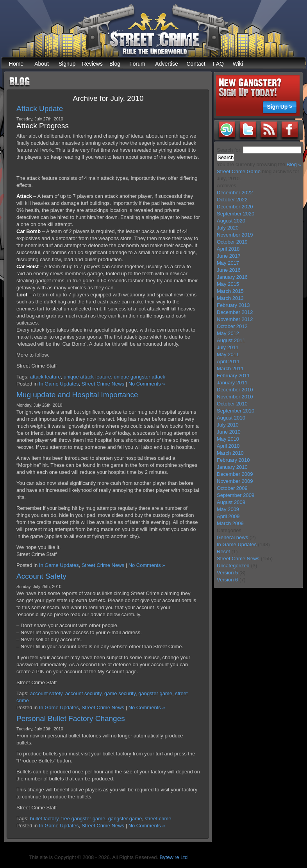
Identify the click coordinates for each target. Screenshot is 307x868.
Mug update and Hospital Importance (77, 395)
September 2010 (236, 411)
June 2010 (229, 432)
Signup (67, 64)
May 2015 (228, 284)
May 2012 (228, 333)
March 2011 (230, 369)
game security (120, 693)
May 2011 (228, 354)
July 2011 (228, 347)
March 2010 (230, 453)
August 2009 (231, 502)
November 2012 (235, 319)
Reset (223, 551)
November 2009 (235, 481)
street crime (158, 819)
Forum (137, 64)
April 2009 (228, 516)
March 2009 (230, 523)
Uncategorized (233, 566)
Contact (196, 64)
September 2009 (236, 495)
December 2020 (235, 207)
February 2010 (233, 460)
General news (232, 537)
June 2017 (229, 256)
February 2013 (233, 305)
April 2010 (228, 446)
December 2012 (235, 312)
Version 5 (227, 573)
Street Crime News (103, 384)
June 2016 (229, 270)
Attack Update (40, 108)
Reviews (92, 64)
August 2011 (231, 340)
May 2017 (228, 263)
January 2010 (232, 467)
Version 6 (227, 580)
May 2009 (228, 509)
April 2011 (228, 361)
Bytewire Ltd (174, 857)
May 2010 (228, 439)
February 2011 (233, 376)
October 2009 (232, 488)
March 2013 (230, 298)
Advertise (166, 64)
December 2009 (235, 474)
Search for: (229, 150)
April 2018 (228, 249)
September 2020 (236, 214)
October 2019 (232, 242)
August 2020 (231, 221)
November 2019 (235, 235)
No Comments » (147, 384)
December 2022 (235, 193)
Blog (115, 64)
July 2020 (228, 228)
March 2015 (230, 291)
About (42, 64)
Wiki (238, 64)
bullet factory (44, 819)
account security (83, 693)
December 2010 (235, 390)
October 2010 (232, 404)
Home (16, 64)
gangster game (155, 693)
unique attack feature (87, 377)
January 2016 (232, 277)
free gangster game (83, 819)
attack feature (46, 377)
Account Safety (41, 576)
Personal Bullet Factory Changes (71, 718)
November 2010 (235, 397)
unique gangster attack (139, 377)
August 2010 (231, 418)
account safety (46, 693)
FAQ (218, 64)
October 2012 (232, 326)
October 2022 (232, 200)
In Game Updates (59, 384)
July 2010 (228, 425)
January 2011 (232, 383)
